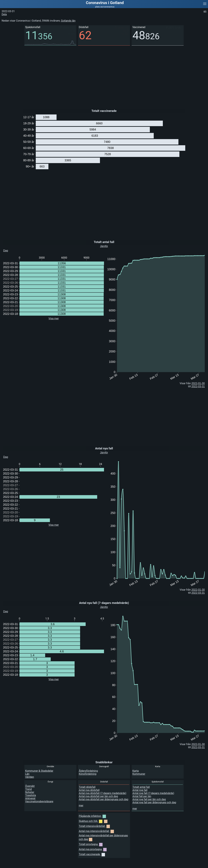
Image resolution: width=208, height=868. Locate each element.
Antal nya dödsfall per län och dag (98, 796)
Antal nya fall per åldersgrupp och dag (154, 802)
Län (27, 774)
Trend (29, 789)
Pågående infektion (92, 816)
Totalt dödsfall (87, 787)
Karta (136, 771)
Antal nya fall (140, 790)
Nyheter (30, 792)
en (205, 11)
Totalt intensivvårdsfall (94, 826)
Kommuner (139, 774)
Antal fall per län (142, 796)
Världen (30, 777)
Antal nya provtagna (93, 849)
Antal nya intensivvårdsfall (96, 831)
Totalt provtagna (91, 844)
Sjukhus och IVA (93, 821)
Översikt (30, 786)
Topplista (31, 795)
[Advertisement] (97, 75)
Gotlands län (68, 21)
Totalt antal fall (141, 787)
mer (81, 806)
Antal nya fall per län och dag (149, 799)
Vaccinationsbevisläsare (39, 801)
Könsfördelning (88, 774)
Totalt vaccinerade (92, 854)
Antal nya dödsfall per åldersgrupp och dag (104, 799)
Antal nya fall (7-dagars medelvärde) (153, 793)
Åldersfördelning (88, 771)
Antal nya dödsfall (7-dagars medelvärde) (103, 793)
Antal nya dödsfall (89, 790)
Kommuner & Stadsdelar (39, 771)
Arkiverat (30, 798)
